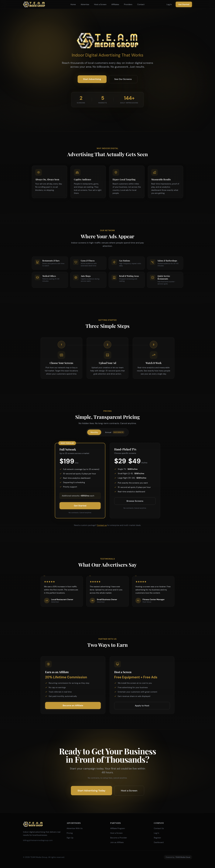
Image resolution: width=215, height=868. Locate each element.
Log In (169, 4)
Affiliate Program (118, 828)
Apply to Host (142, 706)
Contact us (102, 525)
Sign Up (70, 838)
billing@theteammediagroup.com (38, 840)
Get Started (184, 4)
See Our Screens (123, 79)
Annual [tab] (115, 432)
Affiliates (115, 4)
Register (157, 838)
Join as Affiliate (117, 842)
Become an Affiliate (73, 705)
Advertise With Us (75, 828)
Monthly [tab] (94, 432)
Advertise (85, 4)
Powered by (178, 857)
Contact (141, 4)
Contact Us (159, 828)
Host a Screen (100, 4)
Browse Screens (135, 501)
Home (73, 4)
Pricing (70, 833)
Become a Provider (119, 838)
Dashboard (159, 842)
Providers (128, 4)
